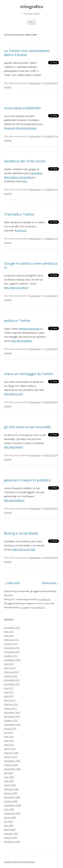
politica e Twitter (17, 321)
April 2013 (9, 636)
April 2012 (9, 664)
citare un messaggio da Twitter (29, 374)
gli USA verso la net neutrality (27, 427)
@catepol (9, 128)
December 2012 (12, 648)
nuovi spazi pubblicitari (23, 108)
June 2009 (9, 777)
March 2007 (10, 829)
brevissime (35, 83)
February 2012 (11, 672)
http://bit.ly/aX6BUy (22, 341)
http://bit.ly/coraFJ (14, 394)
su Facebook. (38, 607)
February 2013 (11, 640)
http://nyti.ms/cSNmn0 (16, 288)
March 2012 (10, 668)
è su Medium (44, 599)
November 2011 (12, 684)
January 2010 (11, 757)
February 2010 (11, 753)
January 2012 (11, 676)
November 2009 (12, 761)
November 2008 (12, 797)
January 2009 (11, 793)
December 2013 (12, 628)
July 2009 (8, 773)
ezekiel (8, 87)
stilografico (32, 7)
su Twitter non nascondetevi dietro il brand (27, 53)
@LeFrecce (21, 230)
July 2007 (8, 821)
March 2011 (10, 700)
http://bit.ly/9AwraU (26, 128)
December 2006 (12, 842)
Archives (9, 619)
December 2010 (12, 712)
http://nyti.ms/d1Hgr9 (24, 549)
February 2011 (11, 704)
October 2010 (11, 720)
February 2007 (11, 834)
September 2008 (12, 805)
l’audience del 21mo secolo (25, 161)
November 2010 (12, 716)
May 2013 (9, 632)
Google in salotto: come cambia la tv (31, 265)
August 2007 (10, 817)
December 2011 (12, 680)
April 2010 (9, 745)
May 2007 (9, 825)
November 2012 (12, 652)
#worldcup (37, 173)
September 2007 (12, 813)
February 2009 (11, 789)
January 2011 (11, 708)
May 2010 (9, 741)
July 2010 (8, 733)
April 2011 (9, 696)
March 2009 (10, 785)
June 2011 (9, 688)
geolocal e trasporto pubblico (27, 480)
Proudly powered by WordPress (19, 862)
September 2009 (12, 769)
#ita (25, 181)
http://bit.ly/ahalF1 (14, 447)
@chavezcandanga (29, 329)
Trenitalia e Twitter (19, 214)
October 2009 (11, 765)
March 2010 (10, 749)
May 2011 (9, 692)
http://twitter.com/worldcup (19, 177)
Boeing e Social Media (21, 533)
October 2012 (11, 656)
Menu (32, 22)
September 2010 (12, 724)
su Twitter (24, 607)
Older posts (12, 583)
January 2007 (11, 838)
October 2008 (11, 801)
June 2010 (9, 737)
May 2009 (9, 781)
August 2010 (10, 729)
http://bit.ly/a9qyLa (14, 500)
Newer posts (50, 583)
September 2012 (12, 660)
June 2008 (9, 809)
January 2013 (11, 644)
